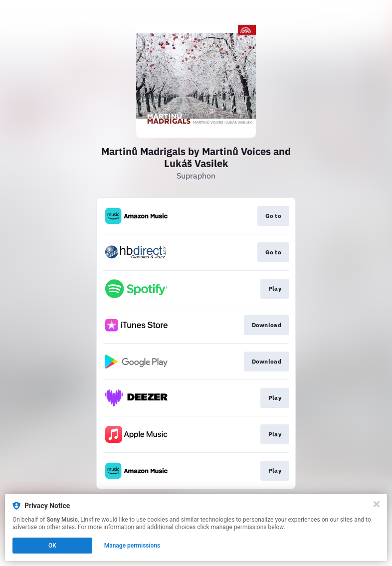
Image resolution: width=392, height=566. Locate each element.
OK (52, 546)
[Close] (377, 504)
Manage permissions (132, 546)
